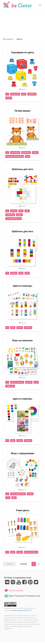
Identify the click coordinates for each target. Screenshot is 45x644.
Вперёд (24, 564)
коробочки (32, 94)
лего (21, 211)
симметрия (10, 215)
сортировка (15, 94)
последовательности (13, 219)
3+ (7, 211)
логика (9, 98)
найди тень (10, 386)
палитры (28, 328)
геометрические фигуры (15, 156)
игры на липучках (17, 382)
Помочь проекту (14, 591)
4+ (7, 328)
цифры (19, 215)
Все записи (8, 39)
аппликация (15, 153)
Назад (9, 564)
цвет (24, 94)
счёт (8, 498)
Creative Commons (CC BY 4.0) (21, 610)
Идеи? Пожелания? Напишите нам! (22, 596)
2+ (7, 94)
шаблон (14, 211)
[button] (40, 5)
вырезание (26, 153)
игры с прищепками (18, 494)
